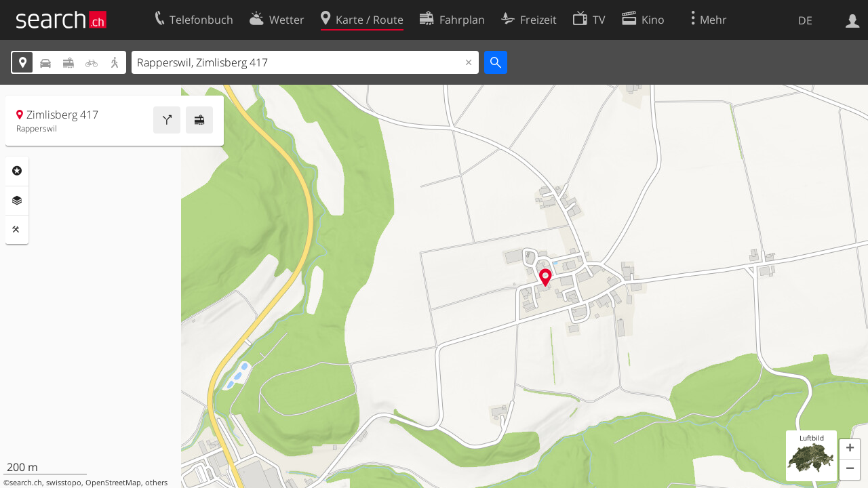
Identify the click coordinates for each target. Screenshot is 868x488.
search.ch (26, 483)
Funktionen (17, 230)
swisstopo (64, 483)
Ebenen (17, 201)
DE (805, 20)
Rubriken (17, 171)
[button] (850, 449)
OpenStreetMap (113, 483)
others (156, 483)
